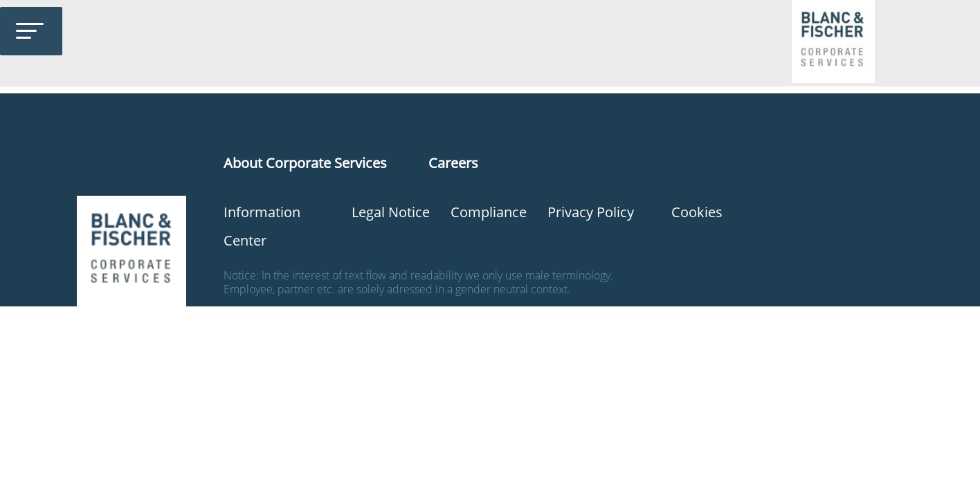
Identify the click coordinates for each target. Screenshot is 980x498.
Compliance (489, 212)
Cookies (697, 212)
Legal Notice (391, 212)
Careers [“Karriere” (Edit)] (453, 163)
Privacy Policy (591, 212)
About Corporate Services (305, 163)
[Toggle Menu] (30, 31)
